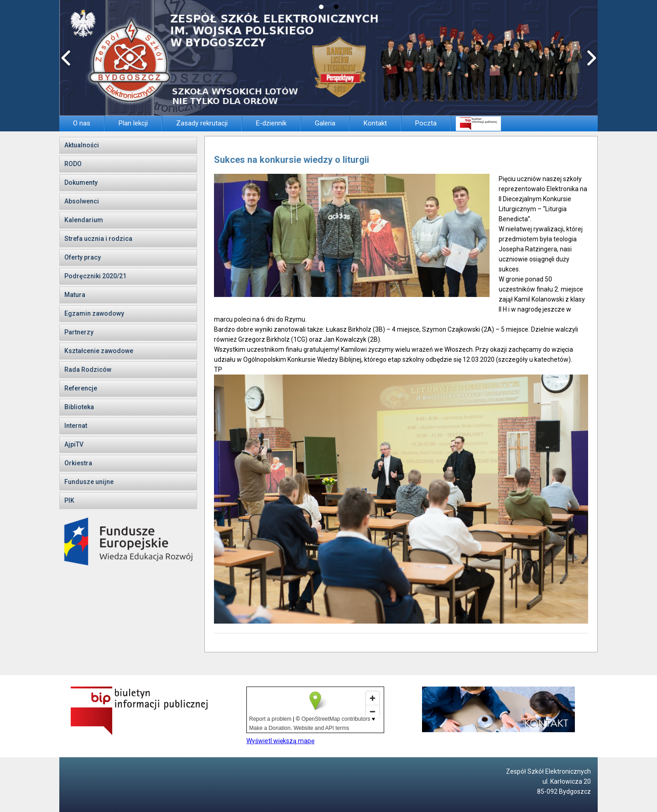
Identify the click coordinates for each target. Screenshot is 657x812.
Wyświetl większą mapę (280, 741)
